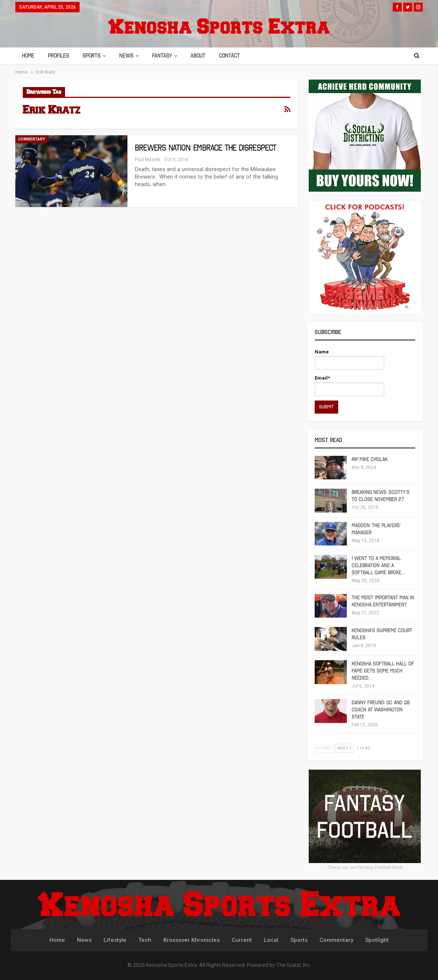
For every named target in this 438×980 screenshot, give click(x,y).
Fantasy (166, 56)
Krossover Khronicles (192, 940)
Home (28, 56)
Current (242, 940)
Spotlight (377, 940)
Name (349, 359)
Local (271, 940)
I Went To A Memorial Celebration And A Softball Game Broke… (378, 565)
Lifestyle (115, 940)
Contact (236, 56)
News (130, 56)
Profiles (60, 56)
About (204, 56)
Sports (94, 56)
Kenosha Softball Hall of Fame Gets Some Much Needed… (383, 671)
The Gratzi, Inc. (294, 965)
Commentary (31, 139)
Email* (349, 385)
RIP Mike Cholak (370, 459)
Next (344, 748)
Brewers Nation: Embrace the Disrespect (206, 148)
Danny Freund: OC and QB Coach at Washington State (381, 710)
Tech (145, 940)
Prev (324, 748)
